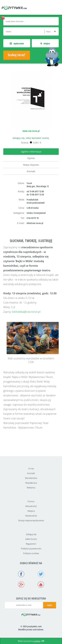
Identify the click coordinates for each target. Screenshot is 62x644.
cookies (37, 641)
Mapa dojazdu (31, 165)
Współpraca (31, 483)
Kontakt (31, 171)
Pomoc (31, 501)
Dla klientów (31, 478)
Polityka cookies (31, 553)
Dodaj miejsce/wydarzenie (31, 520)
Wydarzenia (31, 516)
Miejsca (31, 511)
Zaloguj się (31, 534)
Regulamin (31, 544)
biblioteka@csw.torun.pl (26, 312)
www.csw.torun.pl (31, 131)
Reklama (31, 488)
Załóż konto (31, 539)
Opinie (31, 158)
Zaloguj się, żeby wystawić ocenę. (31, 138)
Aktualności (31, 506)
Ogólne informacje (31, 152)
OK (43, 641)
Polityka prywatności (31, 549)
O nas (31, 468)
